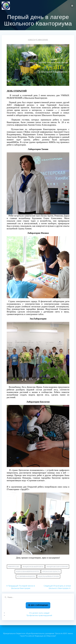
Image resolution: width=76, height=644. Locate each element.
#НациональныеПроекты (33, 567)
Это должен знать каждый (39, 613)
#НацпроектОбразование (57, 567)
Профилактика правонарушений (39, 615)
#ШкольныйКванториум (49, 576)
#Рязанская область (51, 571)
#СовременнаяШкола (26, 576)
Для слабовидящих (38, 605)
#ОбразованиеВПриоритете (28, 571)
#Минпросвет (14, 567)
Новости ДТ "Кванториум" (38, 40)
